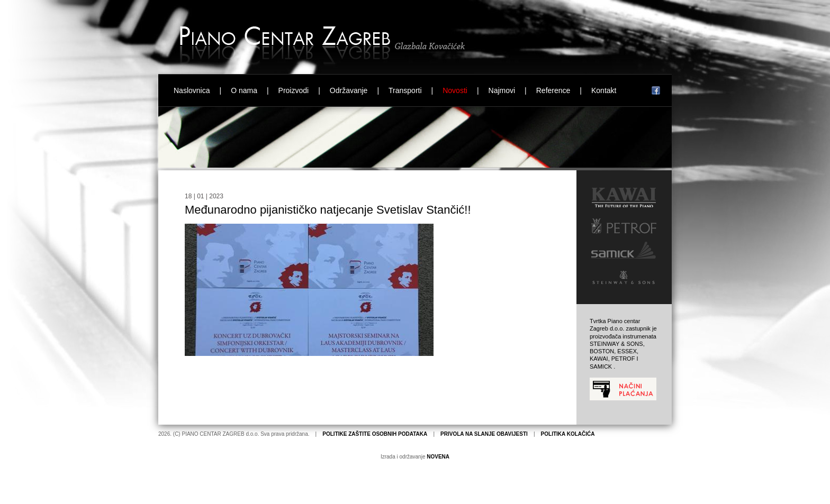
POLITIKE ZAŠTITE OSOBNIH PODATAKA (375, 434)
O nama (244, 90)
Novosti (455, 90)
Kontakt (604, 90)
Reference (553, 90)
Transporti (405, 90)
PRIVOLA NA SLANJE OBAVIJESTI (484, 434)
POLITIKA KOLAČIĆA (568, 434)
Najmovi (502, 90)
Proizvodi (294, 90)
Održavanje (349, 90)
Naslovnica (192, 90)
